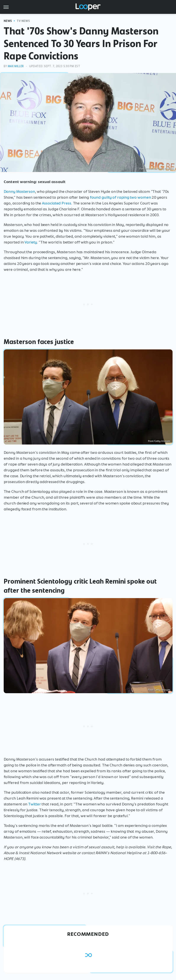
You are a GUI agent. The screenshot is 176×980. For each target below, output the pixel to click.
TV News (23, 21)
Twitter (34, 804)
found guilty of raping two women (120, 197)
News (8, 21)
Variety (31, 242)
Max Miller (16, 66)
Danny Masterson (19, 191)
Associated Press (57, 203)
